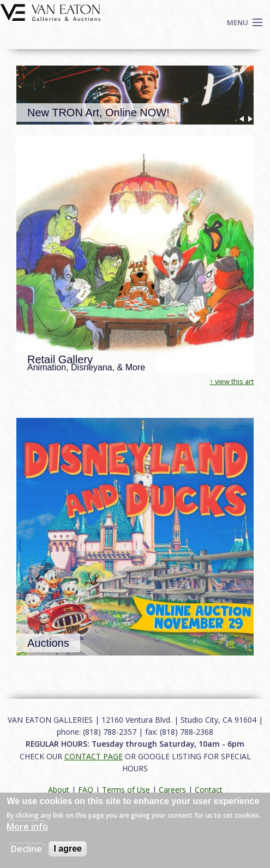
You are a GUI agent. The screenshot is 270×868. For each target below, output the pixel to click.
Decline (26, 849)
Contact (209, 790)
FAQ (86, 790)
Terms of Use (126, 790)
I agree (68, 849)
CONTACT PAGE (94, 756)
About (59, 790)
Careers (172, 790)
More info (27, 826)
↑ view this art (232, 381)
